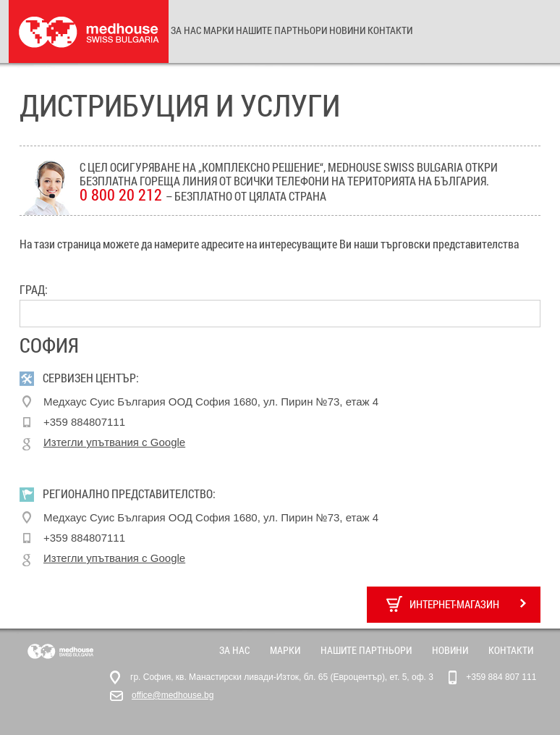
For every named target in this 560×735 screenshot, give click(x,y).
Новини (347, 30)
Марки (219, 30)
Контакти (390, 30)
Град (32, 290)
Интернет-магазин (456, 604)
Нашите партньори (281, 30)
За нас (186, 30)
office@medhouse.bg (173, 695)
